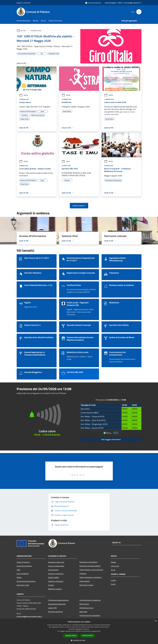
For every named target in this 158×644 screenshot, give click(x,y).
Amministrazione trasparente (90, 600)
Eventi (113, 584)
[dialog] (79, 631)
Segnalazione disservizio (57, 604)
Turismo (51, 585)
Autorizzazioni (85, 581)
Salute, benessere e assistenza (91, 577)
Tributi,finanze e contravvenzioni (91, 570)
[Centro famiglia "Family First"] (132, 3)
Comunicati (115, 566)
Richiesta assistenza (55, 612)
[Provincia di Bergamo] (111, 3)
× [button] (156, 621)
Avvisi (66, 161)
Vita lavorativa (53, 570)
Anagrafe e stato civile (56, 562)
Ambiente (83, 574)
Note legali (83, 612)
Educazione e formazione (88, 562)
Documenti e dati (23, 585)
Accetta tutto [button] (71, 636)
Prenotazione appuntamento (58, 600)
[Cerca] (139, 12)
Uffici (19, 570)
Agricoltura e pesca (86, 585)
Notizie (23, 31)
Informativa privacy (86, 608)
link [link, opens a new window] (99, 631)
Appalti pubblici (54, 577)
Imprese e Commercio (56, 574)
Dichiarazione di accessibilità (90, 615)
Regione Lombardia (24, 3)
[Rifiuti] (120, 3)
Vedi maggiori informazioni (111, 439)
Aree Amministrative (24, 566)
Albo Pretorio (84, 604)
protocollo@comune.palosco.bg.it (29, 617)
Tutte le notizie (79, 206)
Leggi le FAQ (53, 608)
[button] (79, 640)
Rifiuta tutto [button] (87, 636)
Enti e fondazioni (23, 574)
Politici (19, 577)
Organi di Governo (23, 562)
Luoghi (113, 580)
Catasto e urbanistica (56, 581)
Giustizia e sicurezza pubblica (90, 566)
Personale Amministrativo (26, 581)
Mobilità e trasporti (55, 589)
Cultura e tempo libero (56, 566)
